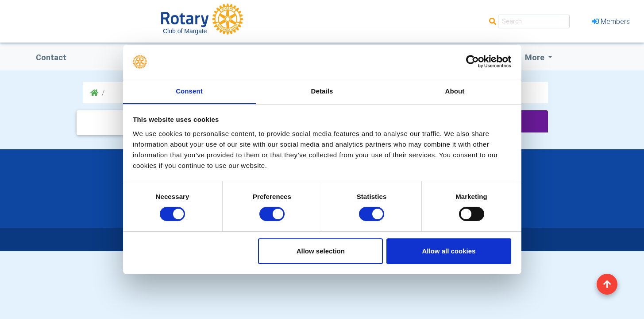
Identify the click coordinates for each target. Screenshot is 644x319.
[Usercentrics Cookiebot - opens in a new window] (472, 62)
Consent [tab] (189, 91)
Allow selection (321, 251)
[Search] (534, 21)
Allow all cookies (449, 251)
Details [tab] (322, 91)
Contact (51, 57)
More (536, 57)
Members (611, 21)
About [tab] (455, 91)
